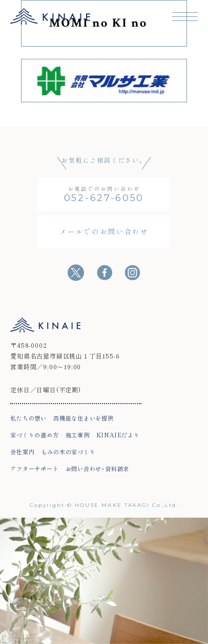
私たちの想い (28, 418)
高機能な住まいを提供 (84, 418)
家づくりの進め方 (34, 435)
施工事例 (78, 435)
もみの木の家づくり (68, 452)
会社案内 (22, 452)
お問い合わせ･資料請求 (98, 469)
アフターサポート (34, 469)
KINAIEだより (118, 435)
